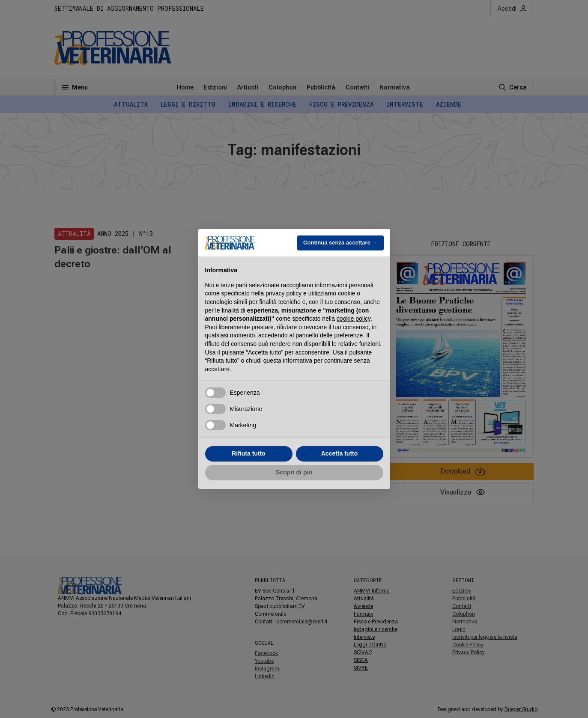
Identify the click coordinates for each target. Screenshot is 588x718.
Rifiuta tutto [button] (249, 453)
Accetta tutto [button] (340, 453)
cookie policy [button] (354, 319)
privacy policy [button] (284, 293)
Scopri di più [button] (294, 472)
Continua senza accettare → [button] (340, 243)
